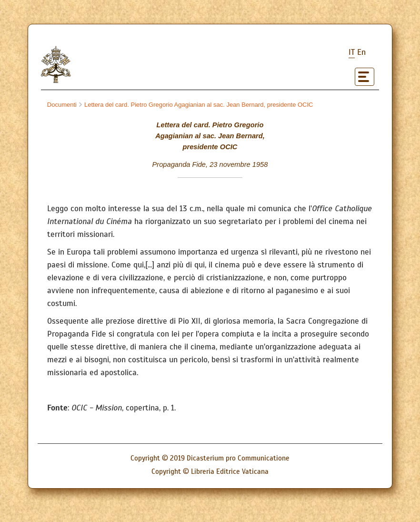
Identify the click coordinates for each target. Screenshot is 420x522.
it (352, 52)
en (361, 52)
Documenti (62, 105)
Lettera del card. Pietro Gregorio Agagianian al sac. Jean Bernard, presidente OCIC (196, 105)
